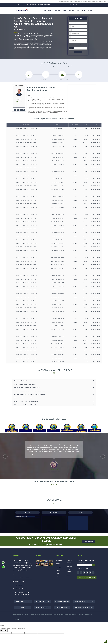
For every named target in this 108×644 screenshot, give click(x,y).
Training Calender (58, 564)
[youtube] (23, 110)
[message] (78, 41)
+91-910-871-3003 (31, 5)
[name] (79, 26)
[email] (79, 30)
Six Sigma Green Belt (42, 601)
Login (84, 10)
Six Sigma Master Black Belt (84, 601)
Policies (58, 576)
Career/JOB (59, 570)
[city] (79, 37)
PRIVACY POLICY (16, 619)
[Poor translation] (5, 630)
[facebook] (15, 110)
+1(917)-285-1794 (19, 589)
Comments (23, 29)
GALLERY (58, 568)
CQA (23, 607)
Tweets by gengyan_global (21, 516)
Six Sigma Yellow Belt (23, 601)
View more (38, 567)
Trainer (17, 29)
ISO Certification (62, 607)
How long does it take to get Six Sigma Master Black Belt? (30, 394)
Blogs (78, 10)
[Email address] (85, 565)
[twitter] (21, 110)
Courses (58, 10)
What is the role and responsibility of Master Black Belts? (30, 391)
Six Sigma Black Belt (62, 601)
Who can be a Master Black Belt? (23, 398)
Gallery (65, 10)
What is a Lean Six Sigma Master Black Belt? (26, 384)
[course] (78, 23)
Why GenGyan (59, 560)
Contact (90, 10)
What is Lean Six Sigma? (21, 381)
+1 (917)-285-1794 (47, 5)
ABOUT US (50, 10)
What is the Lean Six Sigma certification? (25, 405)
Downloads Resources (69, 561)
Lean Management (42, 607)
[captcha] (78, 48)
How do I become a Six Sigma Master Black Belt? (27, 388)
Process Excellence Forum (69, 571)
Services (72, 10)
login (90, 5)
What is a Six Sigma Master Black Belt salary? (26, 401)
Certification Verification (69, 566)
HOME (44, 10)
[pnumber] (79, 33)
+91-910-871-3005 (38, 5)
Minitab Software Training (84, 607)
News (94, 5)
